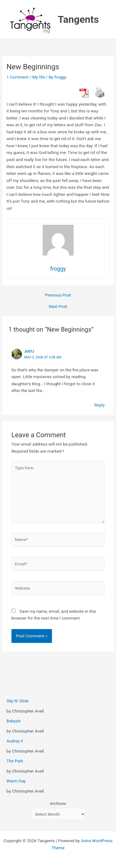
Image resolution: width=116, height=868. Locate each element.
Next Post (58, 307)
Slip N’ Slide (17, 701)
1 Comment (17, 77)
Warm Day (16, 781)
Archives (58, 803)
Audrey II (15, 741)
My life (39, 77)
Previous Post (58, 295)
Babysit (13, 721)
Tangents (78, 19)
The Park (15, 761)
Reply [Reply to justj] (99, 405)
